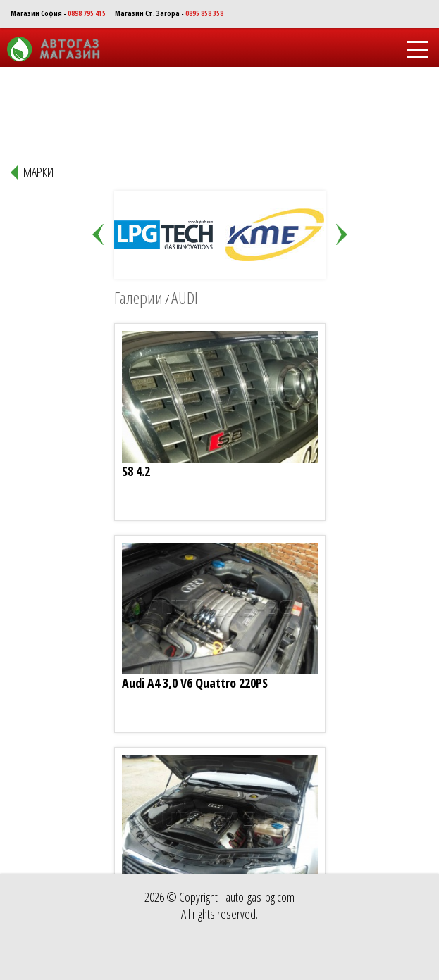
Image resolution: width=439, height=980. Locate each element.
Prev (98, 235)
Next (342, 235)
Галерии (138, 297)
